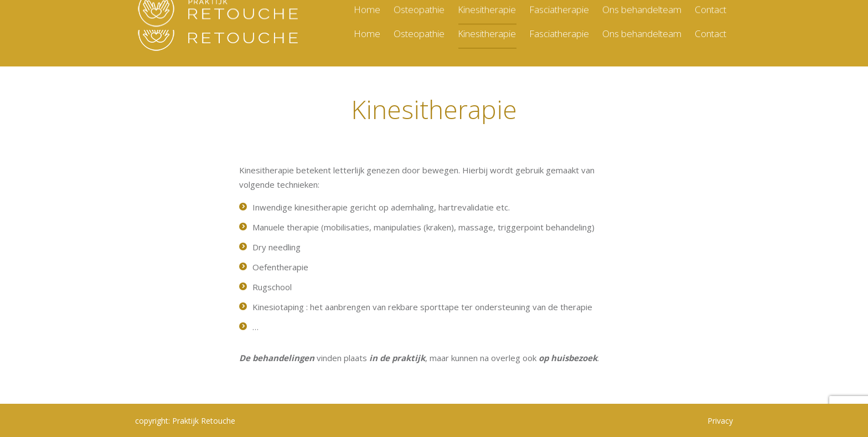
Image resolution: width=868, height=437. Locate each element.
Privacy (720, 421)
